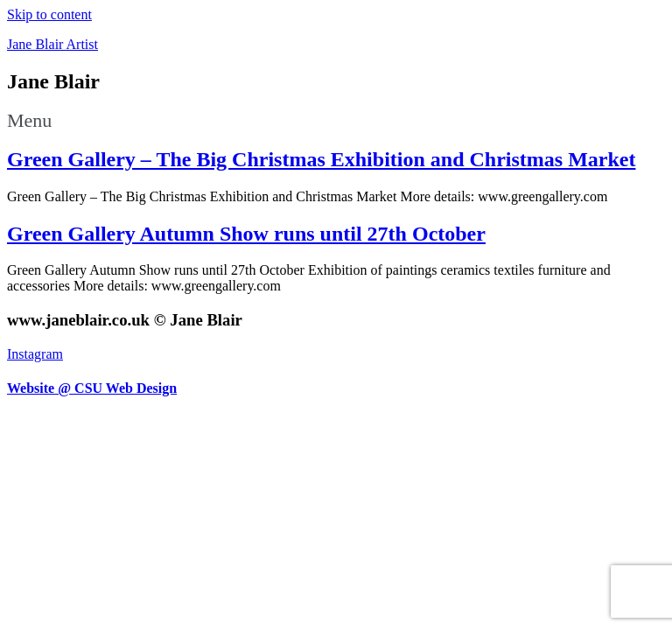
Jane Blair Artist (52, 44)
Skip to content (49, 14)
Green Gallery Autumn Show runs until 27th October (246, 234)
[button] (336, 121)
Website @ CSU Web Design (92, 388)
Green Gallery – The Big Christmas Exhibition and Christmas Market (321, 159)
